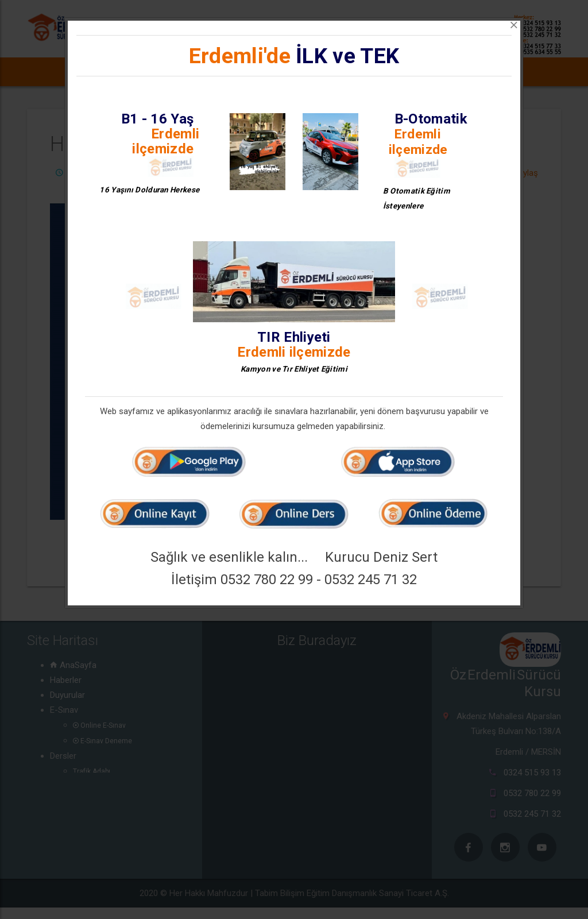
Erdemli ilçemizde (166, 141)
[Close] (514, 25)
